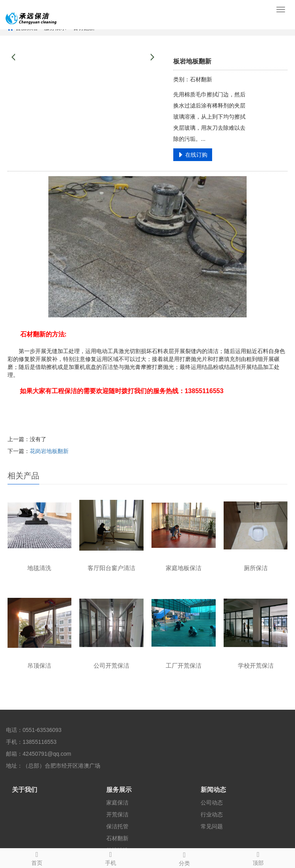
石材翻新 (117, 838)
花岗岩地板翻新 (49, 451)
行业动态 (212, 814)
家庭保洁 (117, 803)
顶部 (258, 857)
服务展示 (119, 790)
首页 (37, 857)
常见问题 (212, 826)
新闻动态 (213, 790)
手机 (111, 857)
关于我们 (25, 790)
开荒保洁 (117, 814)
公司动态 (212, 803)
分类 (184, 858)
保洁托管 (117, 826)
